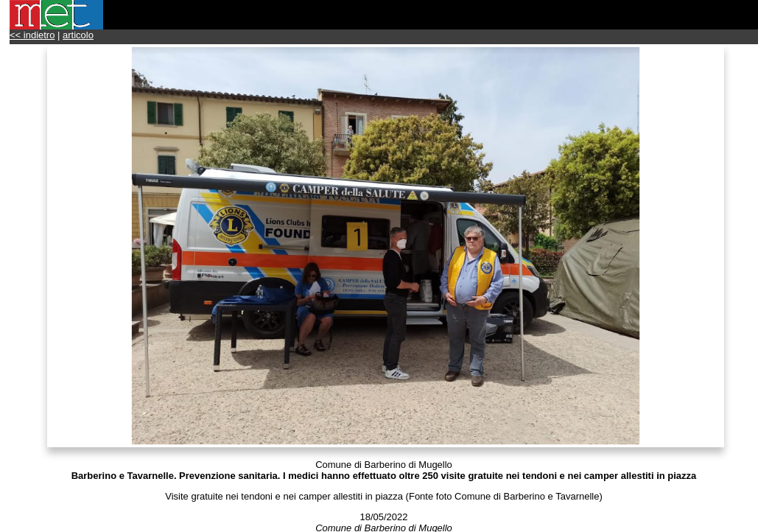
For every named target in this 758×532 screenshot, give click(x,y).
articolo (78, 35)
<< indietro (32, 35)
